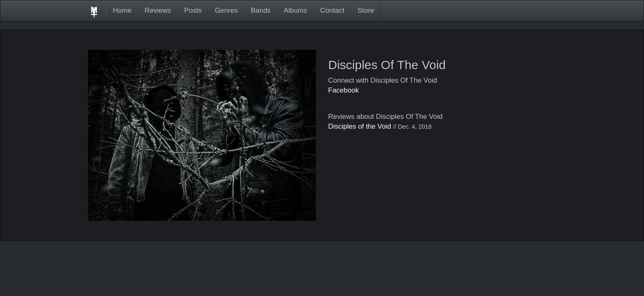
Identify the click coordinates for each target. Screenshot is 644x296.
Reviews (158, 10)
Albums (296, 10)
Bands (261, 10)
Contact (332, 10)
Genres (226, 10)
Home (122, 10)
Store (366, 10)
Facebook (344, 90)
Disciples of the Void (360, 126)
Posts (193, 10)
